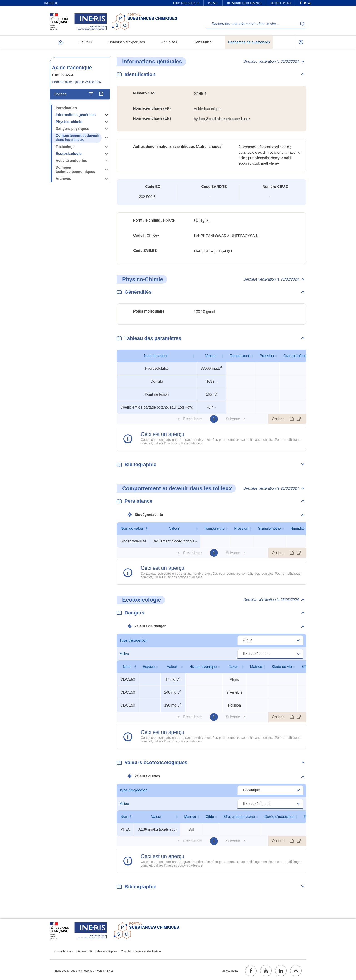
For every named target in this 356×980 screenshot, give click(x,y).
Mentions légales (107, 951)
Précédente (193, 419)
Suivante (233, 419)
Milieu (124, 654)
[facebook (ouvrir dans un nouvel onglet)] (251, 971)
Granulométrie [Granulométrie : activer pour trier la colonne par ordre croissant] (295, 356)
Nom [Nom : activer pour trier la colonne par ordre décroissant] (127, 667)
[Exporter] (101, 94)
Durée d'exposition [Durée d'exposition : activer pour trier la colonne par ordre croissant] (279, 817)
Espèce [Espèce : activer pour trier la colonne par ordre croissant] (149, 667)
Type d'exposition (133, 640)
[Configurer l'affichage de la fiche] (91, 94)
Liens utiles (203, 42)
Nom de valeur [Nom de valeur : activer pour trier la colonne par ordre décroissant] (132, 528)
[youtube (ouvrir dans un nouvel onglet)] (266, 971)
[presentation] (202, 221)
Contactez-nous (64, 951)
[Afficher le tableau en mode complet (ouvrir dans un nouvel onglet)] (299, 419)
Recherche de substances (249, 42)
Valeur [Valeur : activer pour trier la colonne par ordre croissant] (210, 356)
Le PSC (86, 42)
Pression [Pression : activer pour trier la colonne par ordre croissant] (267, 356)
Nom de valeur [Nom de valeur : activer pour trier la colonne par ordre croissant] (156, 356)
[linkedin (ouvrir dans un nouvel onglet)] (281, 971)
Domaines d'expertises (127, 42)
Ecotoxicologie (69, 154)
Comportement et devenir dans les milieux (78, 138)
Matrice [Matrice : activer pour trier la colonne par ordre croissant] (256, 667)
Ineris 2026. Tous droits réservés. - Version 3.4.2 (84, 971)
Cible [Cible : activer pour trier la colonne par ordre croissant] (210, 817)
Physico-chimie (69, 122)
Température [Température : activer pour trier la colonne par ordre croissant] (240, 356)
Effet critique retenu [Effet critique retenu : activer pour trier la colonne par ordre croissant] (239, 817)
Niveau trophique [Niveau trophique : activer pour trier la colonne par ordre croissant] (203, 667)
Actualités (169, 42)
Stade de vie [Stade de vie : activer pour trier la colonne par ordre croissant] (282, 667)
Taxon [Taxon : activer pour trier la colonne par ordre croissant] (234, 667)
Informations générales (76, 115)
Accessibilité (85, 951)
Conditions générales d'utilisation (141, 951)
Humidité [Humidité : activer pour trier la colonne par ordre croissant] (298, 528)
